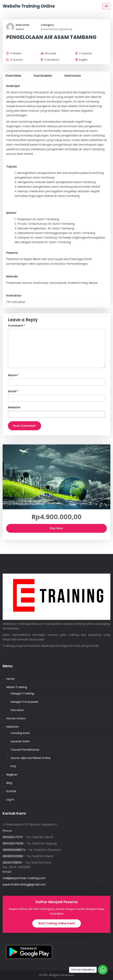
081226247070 (13, 837)
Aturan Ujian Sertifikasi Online (30, 758)
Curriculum (43, 76)
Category (47, 25)
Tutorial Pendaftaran (25, 750)
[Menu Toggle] (106, 6)
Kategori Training (22, 693)
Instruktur (17, 710)
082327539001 (12, 863)
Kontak (11, 791)
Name (13, 375)
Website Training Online (29, 6)
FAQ (13, 766)
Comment (17, 326)
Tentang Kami (20, 733)
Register (12, 775)
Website (14, 407)
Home (10, 679)
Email (13, 391)
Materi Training (17, 687)
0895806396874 (14, 850)
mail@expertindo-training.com (24, 878)
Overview (13, 76)
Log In (10, 799)
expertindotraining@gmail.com (24, 884)
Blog (9, 783)
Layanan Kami (20, 741)
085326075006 (13, 843)
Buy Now (56, 528)
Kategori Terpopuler (25, 702)
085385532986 (13, 856)
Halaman (12, 727)
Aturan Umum (16, 718)
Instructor (23, 25)
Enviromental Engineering (56, 29)
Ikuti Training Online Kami (57, 923)
